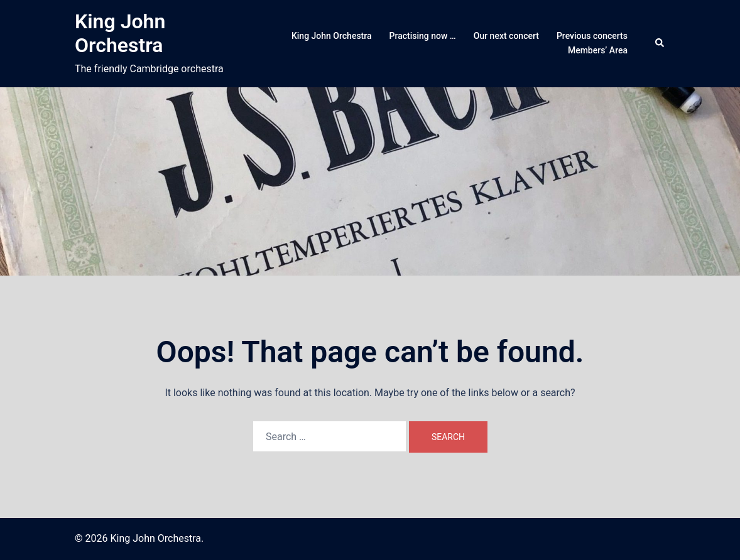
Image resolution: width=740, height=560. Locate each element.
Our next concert (506, 36)
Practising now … (423, 36)
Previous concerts (592, 36)
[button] (660, 43)
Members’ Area (598, 50)
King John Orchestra (120, 33)
